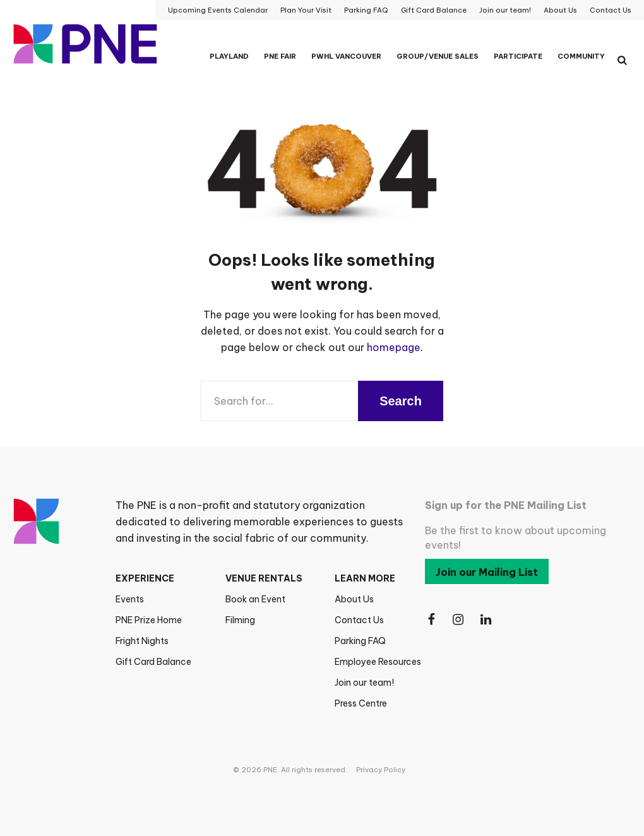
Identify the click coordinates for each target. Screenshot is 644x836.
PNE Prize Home (149, 620)
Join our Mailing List (487, 572)
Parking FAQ (360, 641)
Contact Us (359, 620)
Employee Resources (378, 662)
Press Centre (361, 703)
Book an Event (255, 599)
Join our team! (364, 683)
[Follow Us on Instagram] (459, 620)
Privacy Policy (381, 770)
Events (130, 599)
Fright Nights (142, 641)
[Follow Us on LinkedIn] (487, 620)
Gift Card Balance (153, 662)
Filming (240, 620)
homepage (394, 347)
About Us (354, 599)
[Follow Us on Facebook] (431, 620)
